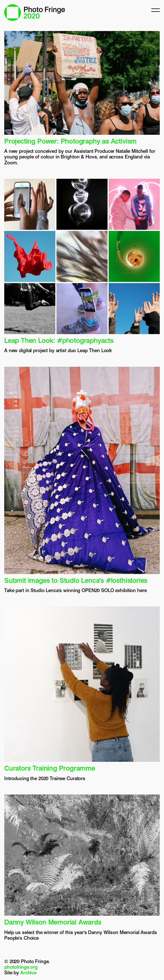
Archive (28, 973)
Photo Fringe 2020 (35, 13)
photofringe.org (21, 967)
